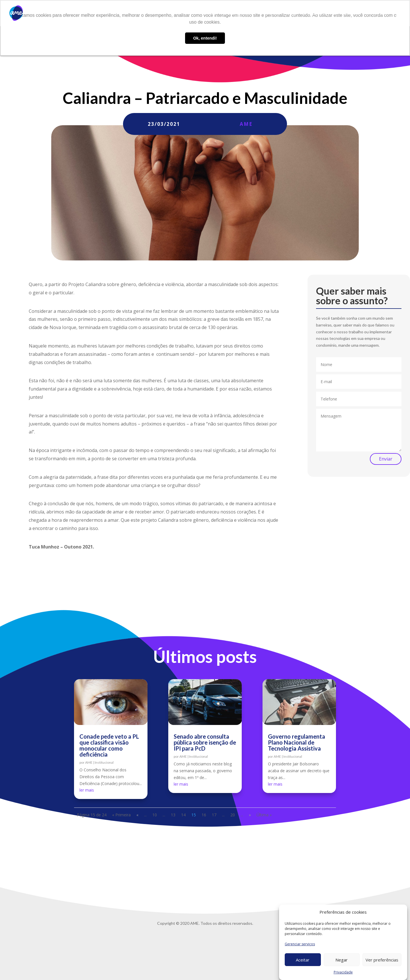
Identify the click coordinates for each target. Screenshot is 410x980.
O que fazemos (237, 13)
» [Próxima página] (250, 815)
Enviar (386, 459)
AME (246, 124)
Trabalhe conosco (319, 13)
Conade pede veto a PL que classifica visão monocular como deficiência (109, 745)
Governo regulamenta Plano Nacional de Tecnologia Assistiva (297, 742)
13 (173, 815)
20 (233, 815)
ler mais (87, 790)
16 (204, 815)
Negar (342, 960)
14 (183, 815)
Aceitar (303, 960)
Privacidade (343, 972)
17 (214, 815)
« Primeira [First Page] (121, 815)
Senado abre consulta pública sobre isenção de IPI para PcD (205, 742)
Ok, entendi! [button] (205, 38)
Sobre (210, 13)
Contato (352, 13)
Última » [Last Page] (264, 815)
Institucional (104, 762)
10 (155, 815)
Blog (291, 13)
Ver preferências (382, 960)
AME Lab (272, 13)
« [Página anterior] (137, 815)
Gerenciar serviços (300, 944)
